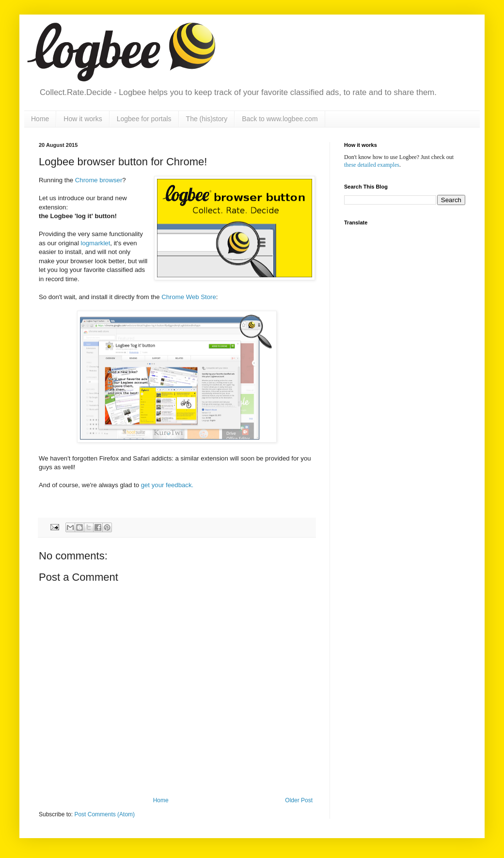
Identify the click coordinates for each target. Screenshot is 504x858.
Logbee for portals (144, 119)
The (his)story (207, 119)
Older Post (299, 800)
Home (40, 119)
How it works (83, 119)
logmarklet (96, 243)
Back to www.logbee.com (280, 119)
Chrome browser (99, 180)
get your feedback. (167, 485)
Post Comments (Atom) (104, 814)
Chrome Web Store (189, 297)
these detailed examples (372, 165)
